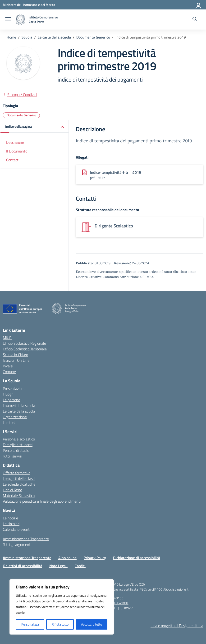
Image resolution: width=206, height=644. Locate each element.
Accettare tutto (92, 624)
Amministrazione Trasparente (26, 539)
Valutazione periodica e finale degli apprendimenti (42, 501)
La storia (10, 422)
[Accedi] (199, 5)
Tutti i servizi (12, 456)
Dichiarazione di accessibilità (137, 558)
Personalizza (30, 624)
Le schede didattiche (19, 484)
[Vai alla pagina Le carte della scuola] (54, 37)
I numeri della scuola (19, 405)
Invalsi (8, 366)
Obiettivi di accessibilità (23, 566)
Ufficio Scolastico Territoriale (25, 349)
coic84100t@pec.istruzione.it (168, 589)
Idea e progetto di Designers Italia (177, 626)
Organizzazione (15, 417)
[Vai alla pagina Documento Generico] (93, 37)
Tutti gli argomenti (17, 544)
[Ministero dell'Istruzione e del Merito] (29, 5)
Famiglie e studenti (18, 445)
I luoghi (9, 394)
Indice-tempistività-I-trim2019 (116, 172)
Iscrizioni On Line (16, 360)
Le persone (11, 400)
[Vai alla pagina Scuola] (27, 37)
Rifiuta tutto (60, 624)
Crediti (80, 566)
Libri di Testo (12, 490)
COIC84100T (120, 603)
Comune (9, 372)
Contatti (13, 160)
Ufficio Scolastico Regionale (24, 343)
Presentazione (14, 388)
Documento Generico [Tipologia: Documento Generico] (21, 115)
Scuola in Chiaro (15, 355)
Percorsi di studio (16, 450)
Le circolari (11, 524)
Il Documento (17, 151)
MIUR (7, 338)
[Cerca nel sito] (195, 20)
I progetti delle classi (19, 479)
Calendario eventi (17, 529)
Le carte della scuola (19, 411)
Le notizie (10, 518)
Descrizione (15, 142)
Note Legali (58, 566)
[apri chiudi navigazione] (8, 20)
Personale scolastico (19, 439)
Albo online (67, 558)
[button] (35, 127)
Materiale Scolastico (19, 496)
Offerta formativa (17, 473)
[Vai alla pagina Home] (11, 37)
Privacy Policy (95, 558)
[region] (62, 607)
